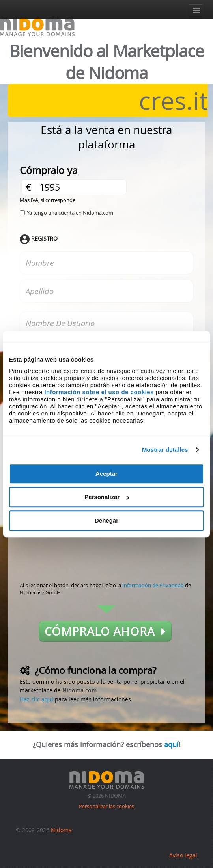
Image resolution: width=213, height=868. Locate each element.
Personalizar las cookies (106, 806)
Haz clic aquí (36, 699)
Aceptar (106, 474)
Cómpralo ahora (105, 631)
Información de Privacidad (153, 585)
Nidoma (61, 830)
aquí (171, 744)
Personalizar (107, 497)
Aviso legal (183, 855)
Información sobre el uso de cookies (99, 392)
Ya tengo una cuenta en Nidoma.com (70, 213)
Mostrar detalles (165, 450)
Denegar (106, 520)
